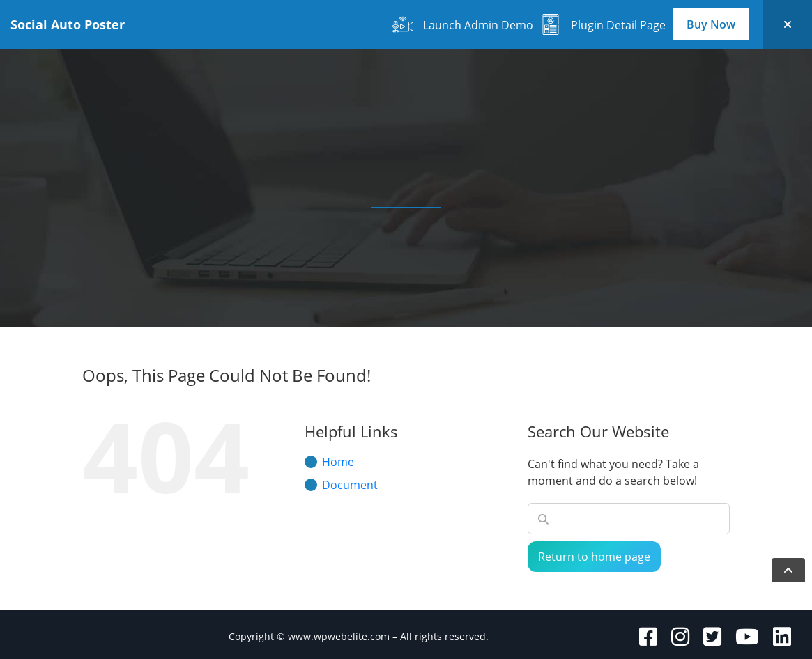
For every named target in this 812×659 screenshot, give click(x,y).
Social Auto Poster (68, 24)
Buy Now (711, 24)
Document (350, 485)
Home (338, 462)
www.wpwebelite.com (339, 636)
